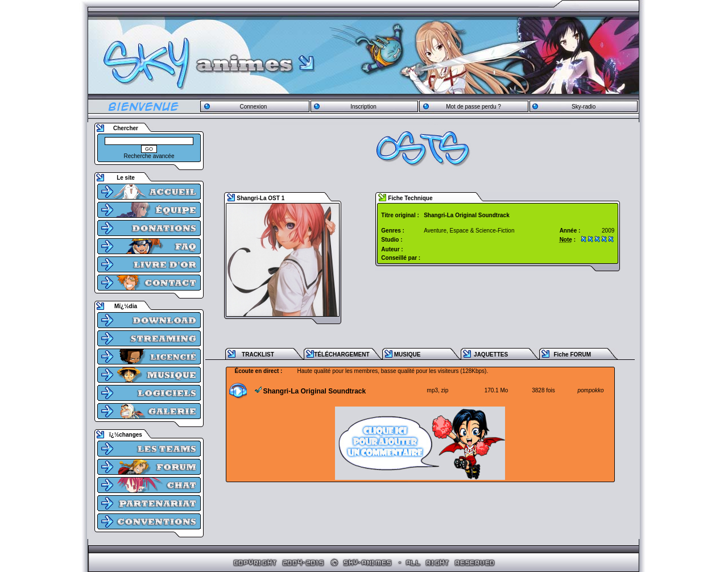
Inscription (363, 107)
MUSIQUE (408, 355)
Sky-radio (584, 107)
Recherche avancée (149, 156)
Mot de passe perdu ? (473, 107)
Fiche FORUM (572, 355)
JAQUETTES (491, 355)
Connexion (253, 107)
